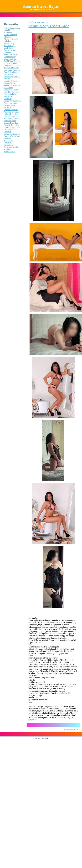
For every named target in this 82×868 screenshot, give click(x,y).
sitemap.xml (45, 739)
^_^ (39, 739)
